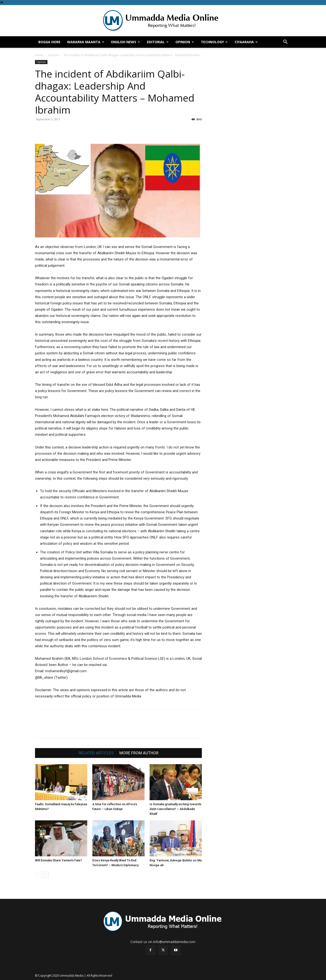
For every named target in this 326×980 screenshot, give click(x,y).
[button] (285, 42)
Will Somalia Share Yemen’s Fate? (58, 860)
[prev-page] (38, 875)
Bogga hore (49, 42)
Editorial (158, 42)
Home (39, 55)
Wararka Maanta (86, 42)
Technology (214, 42)
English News (126, 42)
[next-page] (46, 875)
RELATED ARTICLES (96, 753)
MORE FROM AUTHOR (139, 753)
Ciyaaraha (246, 42)
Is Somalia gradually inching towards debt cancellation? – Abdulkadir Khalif (175, 809)
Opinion (185, 42)
